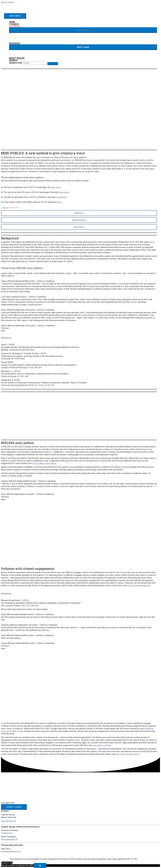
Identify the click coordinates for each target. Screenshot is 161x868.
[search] (35, 63)
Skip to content (8, 2)
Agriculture (79, 227)
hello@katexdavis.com (11, 851)
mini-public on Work (102, 745)
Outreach (5, 208)
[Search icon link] (14, 60)
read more (55, 187)
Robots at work (79, 220)
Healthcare (79, 213)
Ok (40, 866)
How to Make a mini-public (44, 463)
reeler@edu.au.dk (9, 821)
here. (60, 202)
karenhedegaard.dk (9, 839)
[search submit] (53, 64)
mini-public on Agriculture (127, 754)
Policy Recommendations (138, 586)
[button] (83, 30)
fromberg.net (7, 833)
